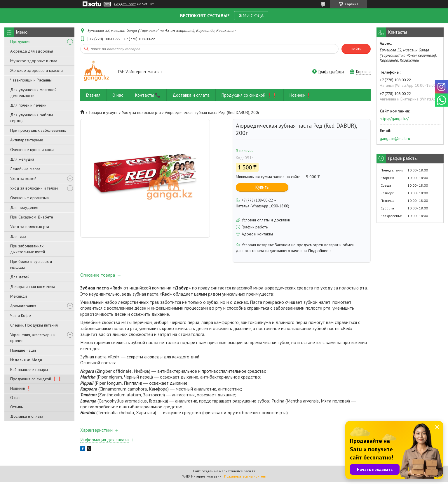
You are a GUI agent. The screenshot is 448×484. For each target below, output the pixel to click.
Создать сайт (125, 4)
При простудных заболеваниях (38, 130)
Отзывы (17, 407)
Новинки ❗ (21, 388)
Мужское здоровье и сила (34, 61)
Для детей (20, 277)
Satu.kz (250, 473)
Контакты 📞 (148, 95)
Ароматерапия (23, 306)
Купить (262, 187)
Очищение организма (29, 198)
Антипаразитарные (27, 140)
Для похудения (24, 207)
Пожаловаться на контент (245, 478)
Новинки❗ (300, 95)
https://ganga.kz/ (394, 119)
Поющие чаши (23, 350)
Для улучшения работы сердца (32, 118)
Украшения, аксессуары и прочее (33, 338)
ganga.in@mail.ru (395, 138)
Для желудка (22, 159)
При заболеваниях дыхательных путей (28, 249)
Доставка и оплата (27, 416)
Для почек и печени (28, 105)
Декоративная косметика (33, 287)
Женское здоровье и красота (36, 70)
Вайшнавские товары (29, 369)
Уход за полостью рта (30, 227)
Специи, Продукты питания (34, 325)
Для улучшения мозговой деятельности (33, 93)
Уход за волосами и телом (34, 188)
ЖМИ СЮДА (251, 15)
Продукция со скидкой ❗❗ (36, 379)
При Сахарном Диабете (32, 217)
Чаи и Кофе (21, 315)
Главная (93, 95)
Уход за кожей (23, 178)
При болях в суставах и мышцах (31, 264)
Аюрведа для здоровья (32, 51)
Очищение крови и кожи (32, 150)
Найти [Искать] (356, 49)
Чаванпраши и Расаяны (31, 80)
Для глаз (18, 236)
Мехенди (19, 296)
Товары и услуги (103, 112)
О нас (15, 398)
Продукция (20, 41)
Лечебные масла (25, 169)
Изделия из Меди (26, 360)
